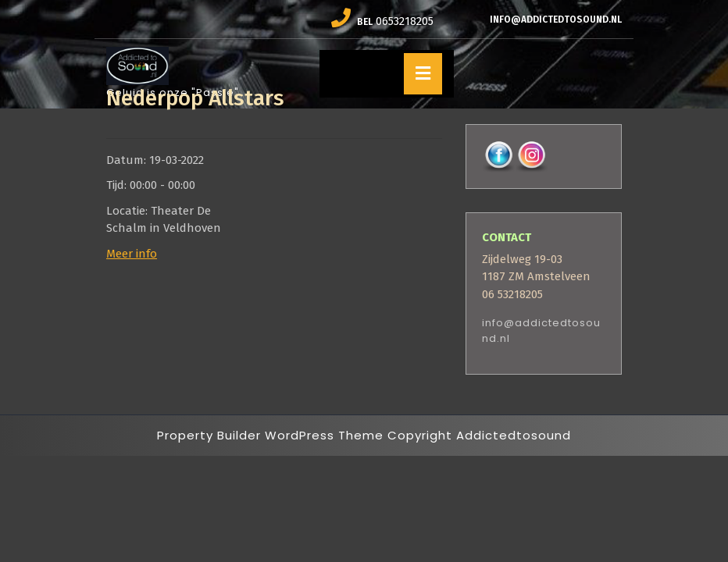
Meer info (132, 254)
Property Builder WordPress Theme (270, 435)
